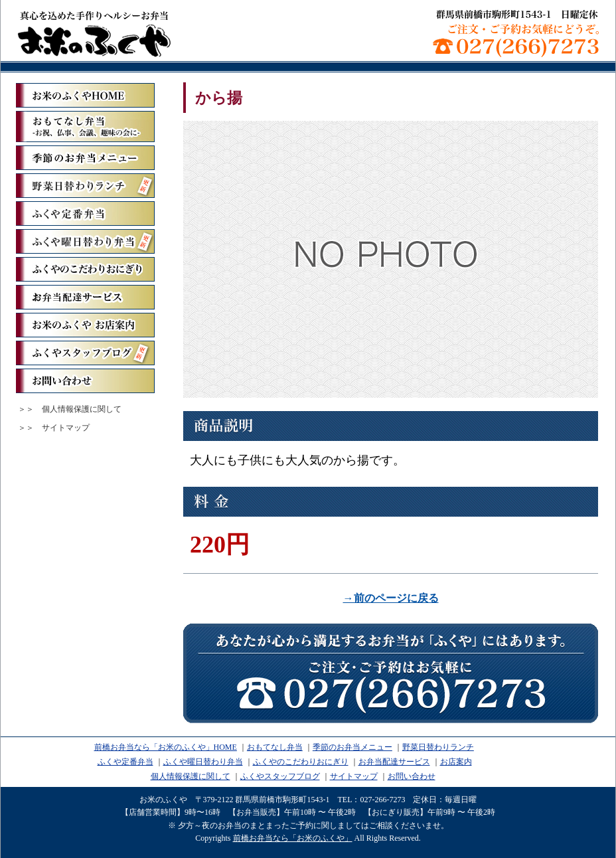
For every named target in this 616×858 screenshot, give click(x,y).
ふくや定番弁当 (85, 214)
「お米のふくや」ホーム (85, 95)
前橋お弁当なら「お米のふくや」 (94, 33)
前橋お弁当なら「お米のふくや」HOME (166, 747)
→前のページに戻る (391, 598)
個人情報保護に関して (82, 409)
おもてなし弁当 (275, 747)
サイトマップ (66, 428)
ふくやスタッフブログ (85, 353)
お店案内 (456, 762)
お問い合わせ (85, 381)
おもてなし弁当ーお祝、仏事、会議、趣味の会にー (85, 127)
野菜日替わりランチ (85, 186)
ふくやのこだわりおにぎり (85, 269)
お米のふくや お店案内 (85, 325)
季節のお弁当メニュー (85, 158)
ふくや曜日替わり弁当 (85, 241)
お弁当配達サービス (85, 297)
